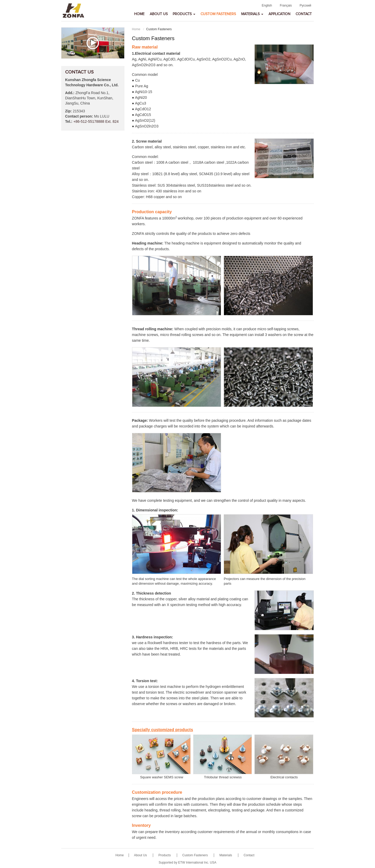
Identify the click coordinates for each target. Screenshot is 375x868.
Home (139, 14)
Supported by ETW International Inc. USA (187, 863)
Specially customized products (163, 730)
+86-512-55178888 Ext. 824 (96, 121)
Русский (305, 5)
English (267, 5)
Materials (226, 855)
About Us (159, 14)
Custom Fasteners (218, 14)
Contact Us (79, 72)
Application (279, 14)
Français (286, 5)
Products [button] (184, 14)
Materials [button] (252, 14)
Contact (304, 14)
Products (165, 855)
